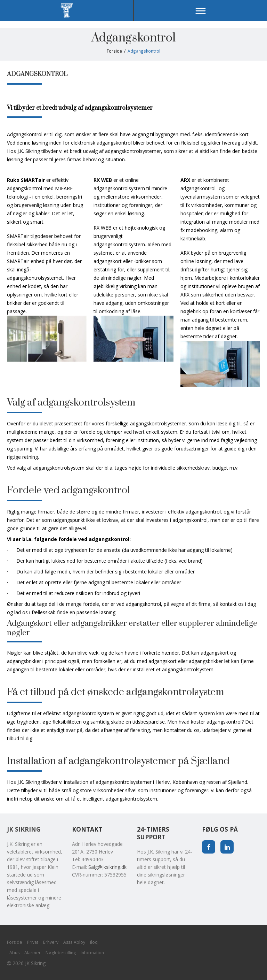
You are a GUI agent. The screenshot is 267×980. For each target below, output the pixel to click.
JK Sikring (24, 829)
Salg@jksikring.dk (107, 867)
